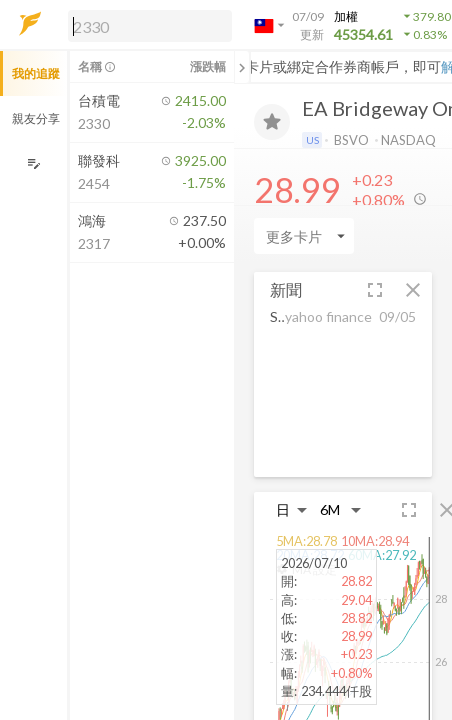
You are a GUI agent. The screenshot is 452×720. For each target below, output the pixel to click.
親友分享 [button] (36, 118)
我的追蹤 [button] (36, 73)
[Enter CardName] (304, 236)
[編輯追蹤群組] (33, 163)
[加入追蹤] (272, 122)
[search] (150, 26)
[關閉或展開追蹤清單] (242, 67)
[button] (146, 25)
